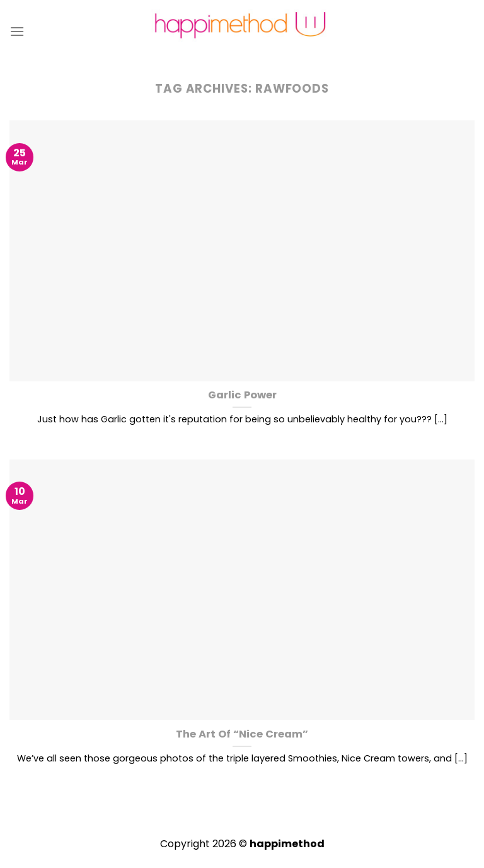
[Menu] (17, 31)
